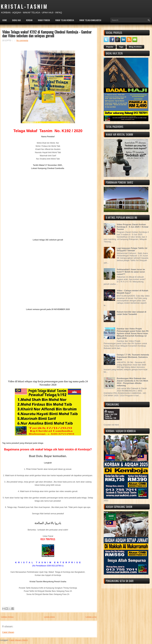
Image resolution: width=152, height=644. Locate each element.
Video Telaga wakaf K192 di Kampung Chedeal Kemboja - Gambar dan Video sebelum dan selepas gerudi (47, 34)
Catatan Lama (91, 617)
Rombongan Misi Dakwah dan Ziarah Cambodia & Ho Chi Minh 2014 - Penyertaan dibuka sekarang (132, 382)
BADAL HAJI (16, 20)
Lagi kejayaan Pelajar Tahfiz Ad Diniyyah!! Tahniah (132, 249)
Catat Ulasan (8, 632)
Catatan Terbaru (7, 617)
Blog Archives (135, 47)
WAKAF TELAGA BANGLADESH (90, 20)
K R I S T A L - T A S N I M (24, 6)
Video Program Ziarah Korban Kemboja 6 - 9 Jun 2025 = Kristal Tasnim (132, 227)
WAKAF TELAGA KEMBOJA (65, 20)
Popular (110, 47)
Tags (121, 47)
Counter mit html (111, 425)
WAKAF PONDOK (44, 20)
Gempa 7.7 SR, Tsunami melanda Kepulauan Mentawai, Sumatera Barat (133, 357)
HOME (5, 20)
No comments (22, 40)
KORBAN (29, 20)
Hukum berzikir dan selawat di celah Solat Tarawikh (131, 313)
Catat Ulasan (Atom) (19, 640)
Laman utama (49, 617)
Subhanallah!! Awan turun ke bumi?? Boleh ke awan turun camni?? (131, 272)
